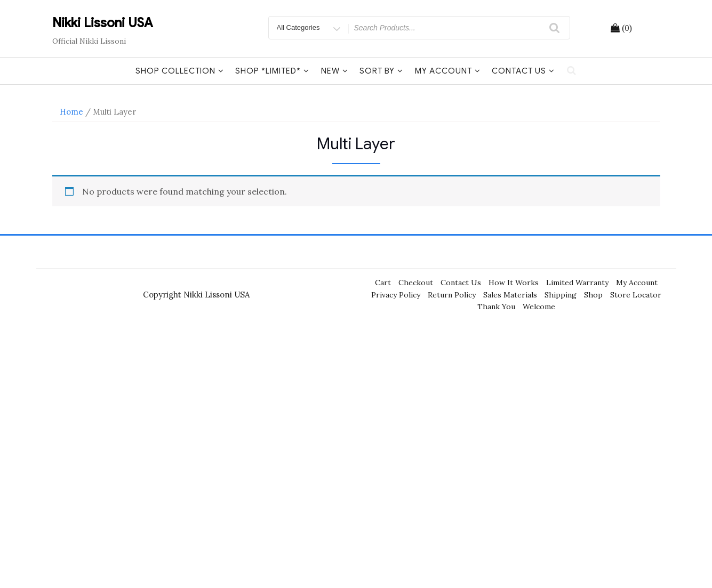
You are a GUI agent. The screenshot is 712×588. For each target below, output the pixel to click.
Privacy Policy (396, 295)
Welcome (539, 307)
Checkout (416, 283)
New (335, 71)
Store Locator (636, 295)
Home (71, 112)
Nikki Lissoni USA (103, 23)
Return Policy (452, 295)
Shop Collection (180, 71)
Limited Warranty (577, 283)
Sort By (381, 71)
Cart (383, 283)
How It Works (514, 283)
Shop (593, 295)
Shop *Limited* (272, 71)
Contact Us (523, 71)
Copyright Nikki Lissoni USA (196, 295)
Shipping (561, 295)
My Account (448, 71)
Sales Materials (510, 295)
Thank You (496, 307)
